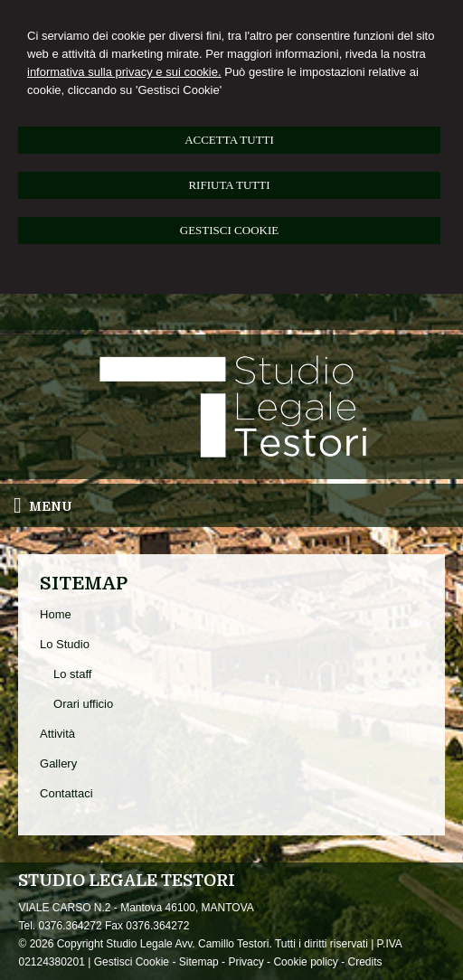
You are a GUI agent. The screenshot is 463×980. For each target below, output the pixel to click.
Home (56, 614)
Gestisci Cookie (132, 962)
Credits (364, 962)
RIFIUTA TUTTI (229, 185)
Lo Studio (65, 644)
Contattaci (66, 793)
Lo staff (72, 674)
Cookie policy (305, 962)
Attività (57, 734)
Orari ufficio (83, 704)
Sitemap (199, 962)
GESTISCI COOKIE (229, 230)
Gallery (58, 763)
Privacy (246, 962)
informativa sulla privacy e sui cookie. (124, 72)
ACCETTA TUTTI (229, 140)
